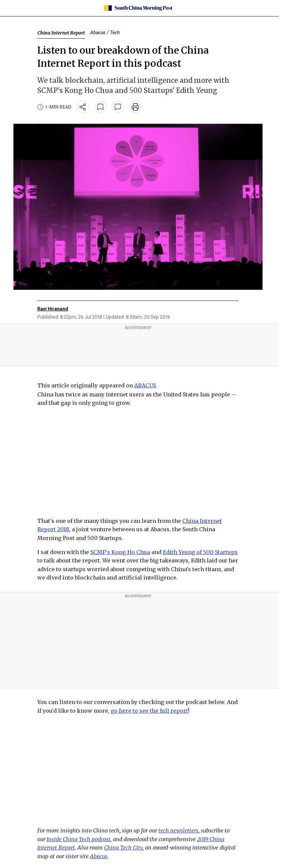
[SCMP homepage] (138, 8)
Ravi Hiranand (53, 309)
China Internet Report (61, 33)
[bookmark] (100, 107)
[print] (135, 107)
